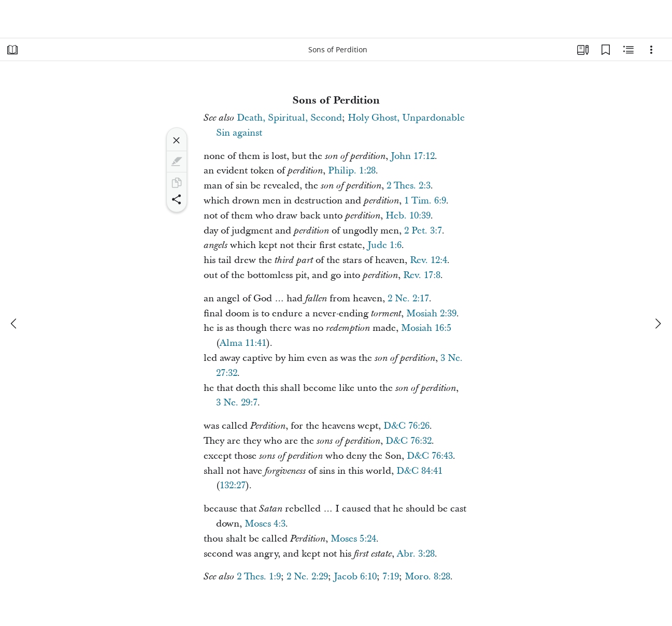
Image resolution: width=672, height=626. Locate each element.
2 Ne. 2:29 (307, 577)
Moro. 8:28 (427, 577)
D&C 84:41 (419, 471)
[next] (657, 324)
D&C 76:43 (430, 456)
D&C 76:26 (406, 426)
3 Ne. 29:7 (237, 403)
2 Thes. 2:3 (409, 186)
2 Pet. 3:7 (423, 231)
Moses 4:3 (265, 524)
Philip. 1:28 (352, 171)
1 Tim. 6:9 (425, 201)
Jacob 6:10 (355, 577)
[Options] (651, 50)
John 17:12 (413, 156)
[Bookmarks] (606, 50)
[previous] (15, 324)
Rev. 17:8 (422, 275)
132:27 (233, 485)
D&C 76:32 (409, 441)
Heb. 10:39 (408, 216)
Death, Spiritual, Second (289, 118)
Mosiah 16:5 (426, 328)
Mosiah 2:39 (431, 314)
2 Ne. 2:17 (408, 299)
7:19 (391, 577)
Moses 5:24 (353, 539)
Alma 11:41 (243, 343)
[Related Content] (628, 50)
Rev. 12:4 (428, 260)
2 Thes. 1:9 (259, 577)
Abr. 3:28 (416, 554)
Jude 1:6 (384, 245)
